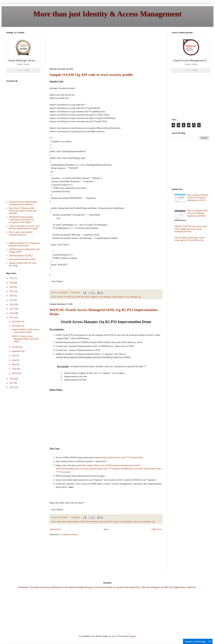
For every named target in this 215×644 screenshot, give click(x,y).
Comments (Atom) (70, 534)
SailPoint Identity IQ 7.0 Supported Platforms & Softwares (24, 244)
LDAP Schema (91, 522)
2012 (12, 387)
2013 (12, 383)
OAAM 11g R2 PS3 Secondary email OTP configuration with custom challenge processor (191, 229)
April (15, 369)
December (17, 321)
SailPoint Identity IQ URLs (21, 256)
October (16, 347)
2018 (12, 304)
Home (106, 529)
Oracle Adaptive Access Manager (98, 297)
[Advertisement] (66, 47)
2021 (12, 291)
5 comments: (75, 517)
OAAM (60, 297)
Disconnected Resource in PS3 (22, 259)
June (14, 360)
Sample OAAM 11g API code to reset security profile (91, 75)
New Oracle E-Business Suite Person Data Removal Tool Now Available (23, 211)
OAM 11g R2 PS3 (105, 522)
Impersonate (62, 522)
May (14, 364)
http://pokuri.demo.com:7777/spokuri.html (122, 457)
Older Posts (157, 529)
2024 (12, 283)
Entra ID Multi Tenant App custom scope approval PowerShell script (190, 239)
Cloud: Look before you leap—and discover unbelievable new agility (24, 227)
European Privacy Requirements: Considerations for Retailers (23, 203)
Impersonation (73, 522)
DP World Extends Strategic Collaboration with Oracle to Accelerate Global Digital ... (21, 220)
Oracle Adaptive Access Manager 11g (126, 297)
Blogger (132, 636)
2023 (12, 287)
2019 (12, 300)
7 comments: (75, 292)
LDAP (82, 522)
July (14, 356)
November (17, 326)
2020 (12, 296)
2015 (12, 318)
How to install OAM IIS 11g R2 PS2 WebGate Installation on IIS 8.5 (198, 198)
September (17, 351)
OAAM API (79, 297)
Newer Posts (56, 529)
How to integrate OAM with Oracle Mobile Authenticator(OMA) (197, 213)
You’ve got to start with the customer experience (21, 233)
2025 (12, 278)
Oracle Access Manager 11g (144, 522)
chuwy (114, 636)
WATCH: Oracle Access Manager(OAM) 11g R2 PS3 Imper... (25, 339)
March (15, 373)
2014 (12, 379)
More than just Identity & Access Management (108, 14)
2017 (12, 309)
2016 (12, 313)
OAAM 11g (69, 297)
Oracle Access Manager (123, 522)
